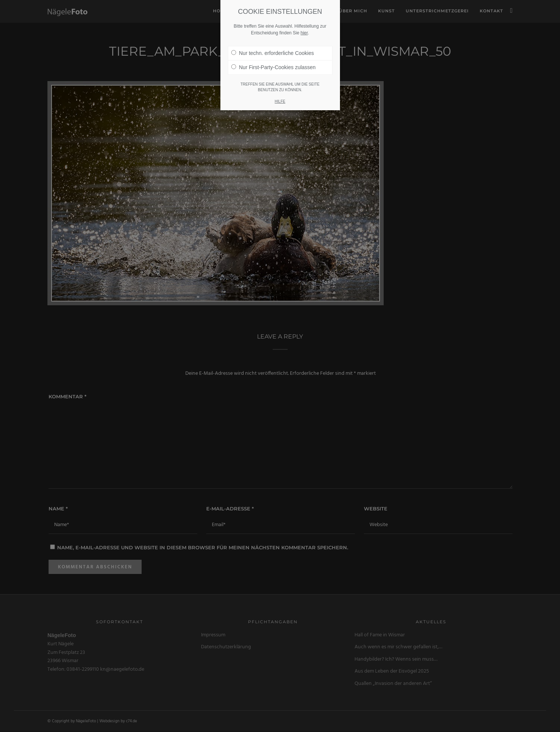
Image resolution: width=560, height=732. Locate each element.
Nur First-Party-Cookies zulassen (273, 67)
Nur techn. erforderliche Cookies (273, 53)
